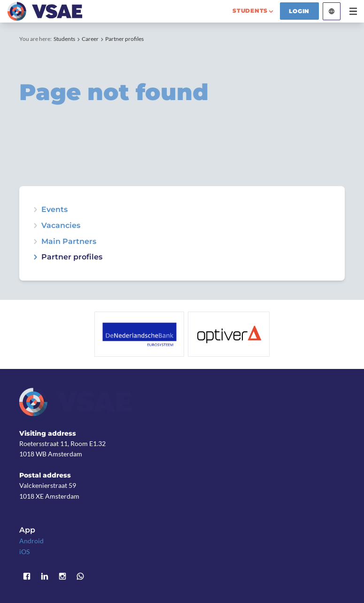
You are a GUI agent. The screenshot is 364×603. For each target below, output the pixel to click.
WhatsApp (80, 576)
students (250, 11)
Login (299, 11)
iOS (24, 552)
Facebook (27, 576)
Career (90, 39)
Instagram (62, 576)
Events (54, 210)
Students (64, 39)
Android (31, 541)
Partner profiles (124, 39)
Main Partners (69, 242)
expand (35, 210)
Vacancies (61, 226)
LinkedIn (45, 576)
